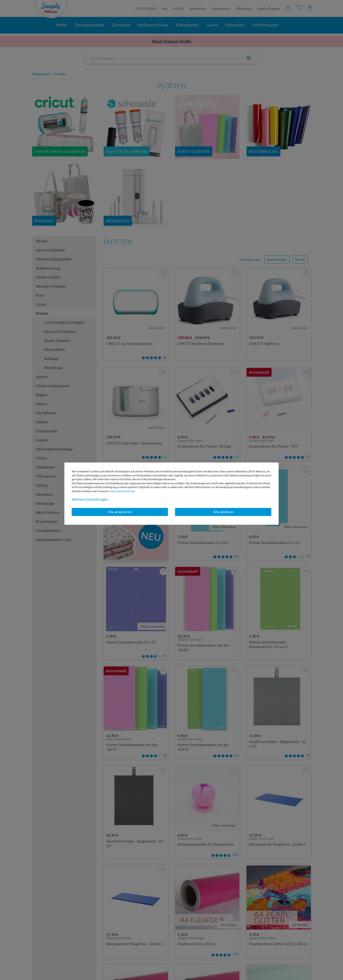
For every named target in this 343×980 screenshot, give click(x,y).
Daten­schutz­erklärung (122, 491)
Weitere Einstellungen (90, 499)
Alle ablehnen (223, 512)
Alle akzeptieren (120, 512)
